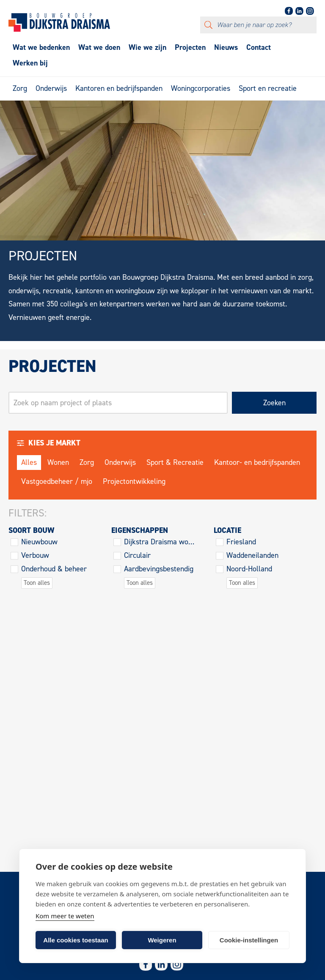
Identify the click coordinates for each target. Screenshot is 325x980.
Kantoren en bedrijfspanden (119, 88)
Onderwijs (51, 88)
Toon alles (37, 583)
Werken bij (30, 63)
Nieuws (226, 47)
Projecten (190, 47)
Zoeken (274, 403)
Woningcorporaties (201, 88)
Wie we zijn (147, 47)
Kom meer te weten (65, 916)
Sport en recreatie (268, 88)
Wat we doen (99, 47)
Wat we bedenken (41, 47)
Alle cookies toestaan (76, 940)
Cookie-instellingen (249, 940)
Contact (259, 47)
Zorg (20, 88)
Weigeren (162, 940)
